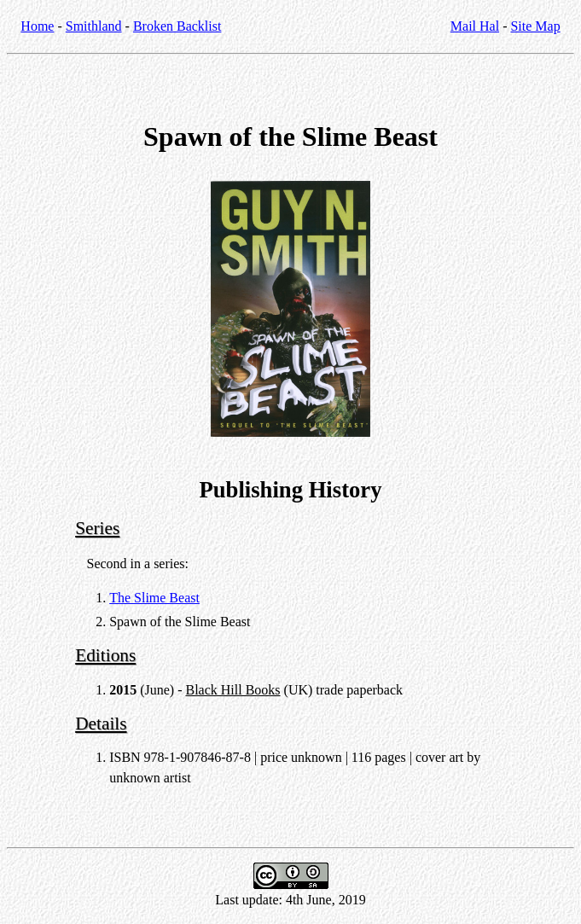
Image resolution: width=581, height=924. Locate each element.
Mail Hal (475, 26)
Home (37, 26)
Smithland (94, 26)
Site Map (535, 26)
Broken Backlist (177, 26)
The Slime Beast (154, 598)
